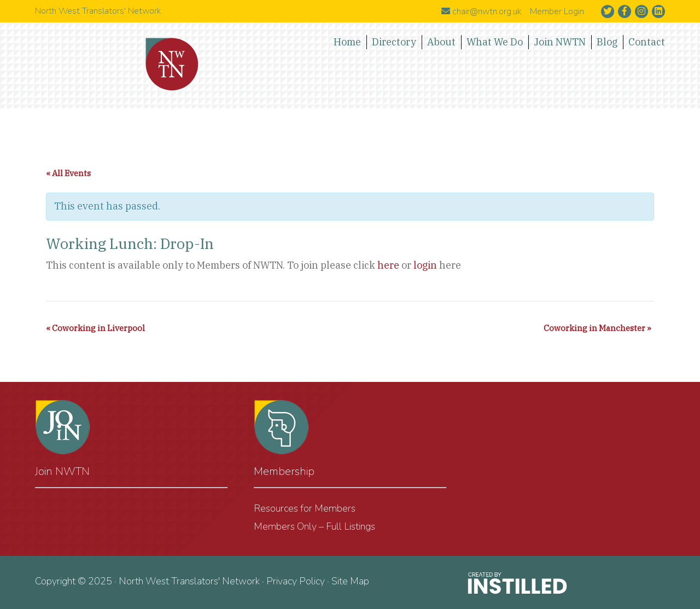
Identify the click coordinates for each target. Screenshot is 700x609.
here (388, 265)
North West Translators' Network (172, 65)
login (425, 265)
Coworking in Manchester (597, 328)
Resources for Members (305, 508)
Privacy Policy (296, 581)
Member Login (557, 11)
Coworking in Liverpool (95, 328)
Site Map (350, 581)
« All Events (68, 173)
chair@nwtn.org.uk (481, 11)
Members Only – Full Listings (314, 526)
